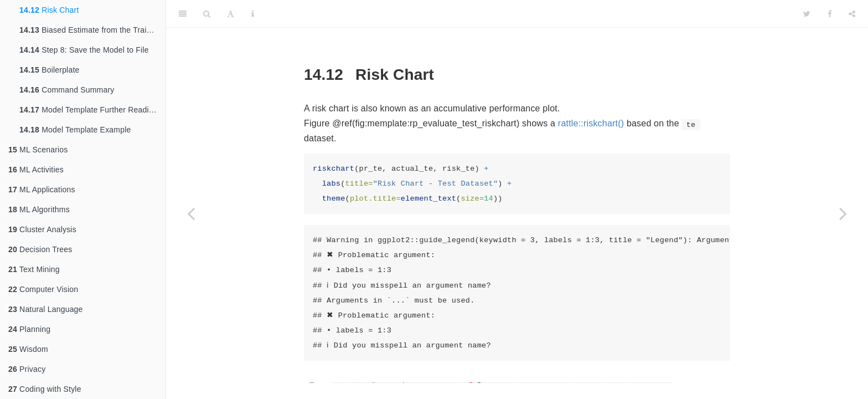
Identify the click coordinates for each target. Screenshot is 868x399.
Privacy (27, 369)
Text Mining (34, 269)
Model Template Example (75, 130)
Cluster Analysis (42, 229)
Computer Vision (43, 289)
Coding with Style (45, 389)
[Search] (207, 14)
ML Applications (42, 190)
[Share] (852, 14)
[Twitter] (807, 14)
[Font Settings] (231, 14)
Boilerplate (50, 70)
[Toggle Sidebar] (183, 14)
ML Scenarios (38, 150)
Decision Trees (40, 249)
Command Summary (67, 90)
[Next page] (843, 213)
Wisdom (28, 349)
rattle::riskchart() (591, 123)
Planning (29, 329)
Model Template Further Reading (89, 110)
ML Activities (36, 170)
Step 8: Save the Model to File (84, 50)
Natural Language (46, 309)
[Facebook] (830, 14)
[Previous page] (191, 213)
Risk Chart (49, 10)
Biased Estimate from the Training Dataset (92, 30)
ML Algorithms (39, 209)
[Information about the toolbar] (253, 14)
